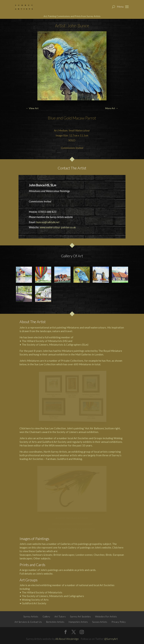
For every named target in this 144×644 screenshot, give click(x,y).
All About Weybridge (67, 639)
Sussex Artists (100, 622)
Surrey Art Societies (80, 616)
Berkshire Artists (55, 622)
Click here (25, 428)
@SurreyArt (111, 639)
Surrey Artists (31, 616)
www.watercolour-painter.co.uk (58, 227)
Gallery (46, 616)
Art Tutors (60, 616)
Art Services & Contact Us (28, 622)
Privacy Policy (119, 622)
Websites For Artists (106, 616)
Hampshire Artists (78, 622)
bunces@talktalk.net (48, 222)
